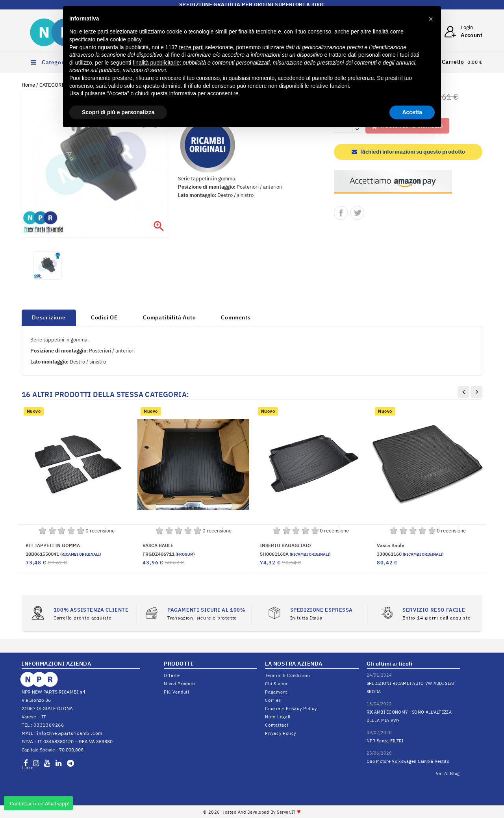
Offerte (172, 675)
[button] (431, 19)
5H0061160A (295, 554)
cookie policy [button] (126, 39)
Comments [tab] (236, 317)
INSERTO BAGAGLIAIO (285, 545)
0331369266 (49, 725)
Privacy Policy (281, 733)
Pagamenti (277, 692)
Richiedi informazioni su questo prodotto (408, 152)
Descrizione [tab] (49, 317)
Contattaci (277, 725)
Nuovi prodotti (180, 684)
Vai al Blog (448, 773)
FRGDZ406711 (169, 554)
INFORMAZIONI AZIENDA (56, 664)
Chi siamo (276, 684)
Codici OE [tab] (104, 317)
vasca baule (391, 545)
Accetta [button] (412, 112)
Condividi (341, 213)
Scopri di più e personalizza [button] (118, 112)
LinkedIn (27, 768)
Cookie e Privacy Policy (291, 709)
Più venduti (177, 692)
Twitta (357, 213)
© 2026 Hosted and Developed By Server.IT (252, 812)
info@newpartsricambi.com (70, 733)
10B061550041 (63, 554)
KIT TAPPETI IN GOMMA (53, 545)
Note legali (278, 717)
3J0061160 (410, 554)
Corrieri (273, 700)
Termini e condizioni (287, 675)
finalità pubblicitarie (156, 63)
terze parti (191, 47)
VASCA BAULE (158, 545)
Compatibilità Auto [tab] (169, 317)
